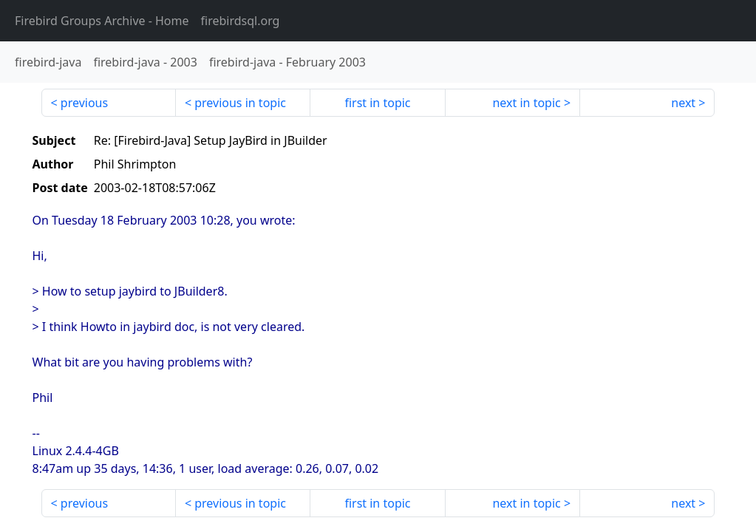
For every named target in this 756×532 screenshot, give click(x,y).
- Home (102, 21)
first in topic (377, 103)
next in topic (526, 103)
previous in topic (240, 103)
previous (84, 103)
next (683, 103)
